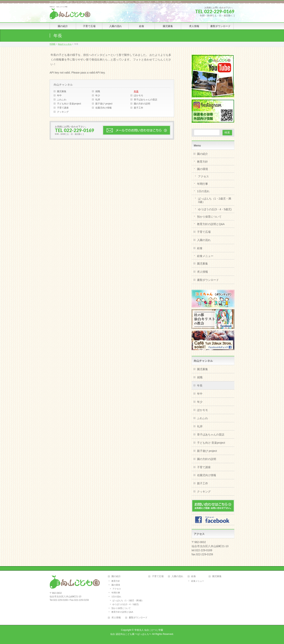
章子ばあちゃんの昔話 (146, 100)
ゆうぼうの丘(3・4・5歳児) (215, 209)
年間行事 (202, 184)
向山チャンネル (63, 85)
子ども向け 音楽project (69, 104)
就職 (98, 91)
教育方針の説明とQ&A (211, 224)
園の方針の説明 (142, 104)
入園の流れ (204, 240)
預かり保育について (209, 217)
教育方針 (202, 162)
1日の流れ (203, 191)
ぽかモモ (138, 96)
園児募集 (62, 91)
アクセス (203, 176)
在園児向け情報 (103, 108)
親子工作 (138, 108)
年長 (136, 91)
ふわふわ (62, 100)
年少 (98, 96)
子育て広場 (204, 232)
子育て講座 (63, 108)
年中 (59, 96)
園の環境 (202, 169)
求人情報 (202, 272)
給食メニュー (205, 256)
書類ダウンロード (208, 280)
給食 (200, 248)
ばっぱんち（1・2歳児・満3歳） (215, 200)
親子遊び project (104, 104)
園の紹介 (202, 154)
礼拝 (98, 100)
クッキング (63, 112)
